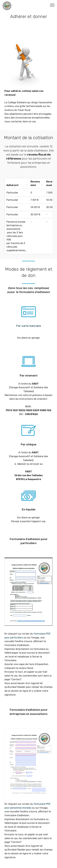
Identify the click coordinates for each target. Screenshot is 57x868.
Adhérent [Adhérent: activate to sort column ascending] (12, 185)
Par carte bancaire (29, 326)
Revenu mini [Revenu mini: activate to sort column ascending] (35, 183)
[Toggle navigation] (52, 5)
